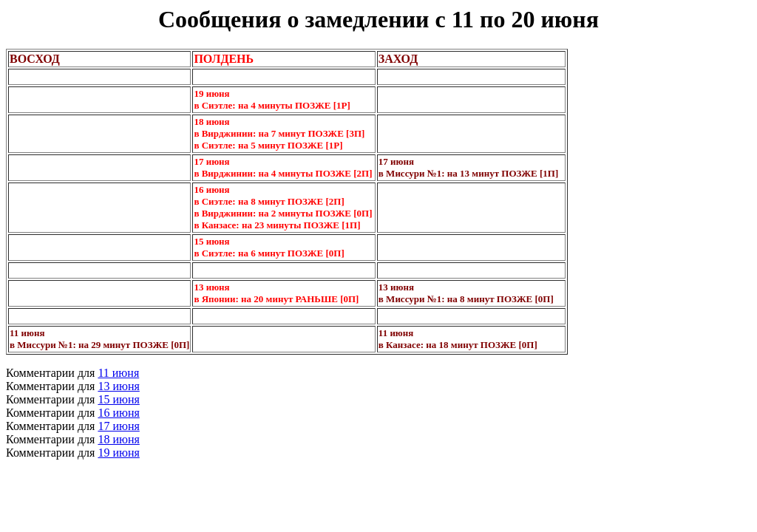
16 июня (118, 413)
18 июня (118, 439)
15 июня (118, 399)
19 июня (118, 453)
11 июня (118, 373)
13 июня (118, 386)
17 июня (118, 426)
